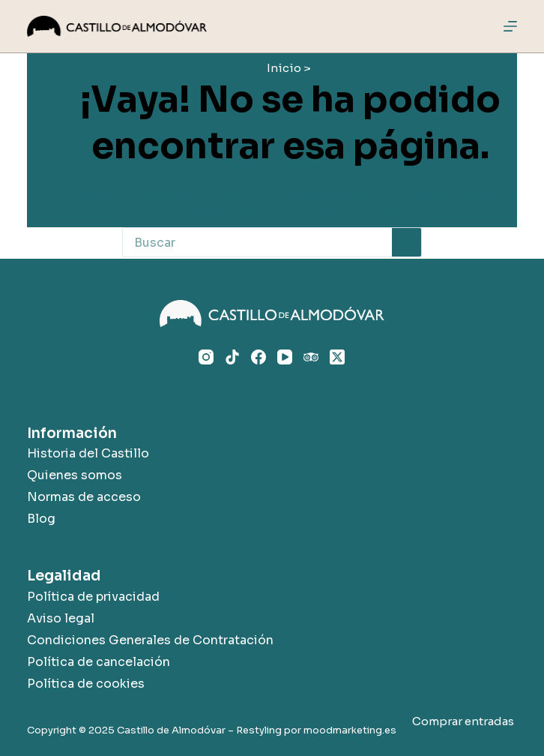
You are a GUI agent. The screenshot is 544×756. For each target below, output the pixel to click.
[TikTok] (232, 357)
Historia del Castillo (88, 453)
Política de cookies (86, 684)
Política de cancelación (99, 662)
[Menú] (510, 26)
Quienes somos (75, 475)
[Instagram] (206, 357)
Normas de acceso (84, 497)
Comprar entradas (463, 721)
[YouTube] (285, 357)
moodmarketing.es (350, 730)
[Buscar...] (257, 242)
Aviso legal (61, 618)
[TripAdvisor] (311, 357)
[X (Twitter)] (337, 357)
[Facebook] (259, 357)
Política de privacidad (93, 597)
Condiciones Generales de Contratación (150, 640)
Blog (41, 519)
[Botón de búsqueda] (407, 242)
